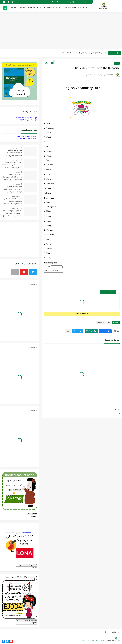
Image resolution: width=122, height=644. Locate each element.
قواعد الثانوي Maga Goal (28, 120)
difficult (50, 254)
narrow (50, 184)
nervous (50, 198)
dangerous (51, 207)
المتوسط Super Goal (71, 8)
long (49, 226)
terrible (50, 235)
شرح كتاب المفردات (111, 632)
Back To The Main (82, 314)
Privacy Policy (56, 2)
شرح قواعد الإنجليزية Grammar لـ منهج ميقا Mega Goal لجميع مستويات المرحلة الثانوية (13, 153)
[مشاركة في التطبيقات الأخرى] (68, 331)
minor (50, 165)
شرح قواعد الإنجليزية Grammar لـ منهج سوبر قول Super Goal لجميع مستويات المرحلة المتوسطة (12, 178)
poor (49, 188)
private (50, 230)
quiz (117, 63)
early (49, 152)
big (48, 203)
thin (49, 142)
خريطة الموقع (83, 2)
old (48, 175)
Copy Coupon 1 (32, 514)
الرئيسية (84, 8)
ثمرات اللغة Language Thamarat (91, 641)
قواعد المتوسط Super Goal (27, 118)
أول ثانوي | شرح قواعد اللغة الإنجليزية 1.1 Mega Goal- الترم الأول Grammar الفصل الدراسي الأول (12, 214)
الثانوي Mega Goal (50, 8)
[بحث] (5, 8)
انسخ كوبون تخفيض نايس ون (27, 621)
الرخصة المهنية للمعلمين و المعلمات (24, 8)
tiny (49, 258)
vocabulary (100, 323)
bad (48, 137)
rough (49, 222)
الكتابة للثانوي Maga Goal (28, 139)
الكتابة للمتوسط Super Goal (26, 136)
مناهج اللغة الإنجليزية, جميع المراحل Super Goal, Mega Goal (83, 53)
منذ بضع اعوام (16, 148)
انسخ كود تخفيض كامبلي (28, 565)
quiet (49, 245)
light (49, 156)
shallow (50, 129)
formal (50, 180)
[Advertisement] (61, 31)
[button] (105, 331)
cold (49, 133)
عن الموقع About (69, 2)
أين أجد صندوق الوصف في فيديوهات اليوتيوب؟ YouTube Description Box (13, 201)
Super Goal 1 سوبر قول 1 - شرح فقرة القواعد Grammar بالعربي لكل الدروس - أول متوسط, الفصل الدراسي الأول (12, 166)
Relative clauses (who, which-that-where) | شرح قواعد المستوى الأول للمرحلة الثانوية (13, 190)
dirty (49, 249)
